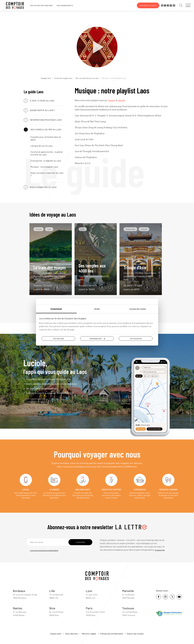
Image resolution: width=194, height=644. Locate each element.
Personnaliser (97, 339)
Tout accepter (136, 339)
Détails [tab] (97, 309)
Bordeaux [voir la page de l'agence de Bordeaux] (19, 591)
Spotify (121, 100)
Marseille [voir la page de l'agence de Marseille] (128, 591)
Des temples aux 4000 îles (96, 272)
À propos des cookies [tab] (138, 309)
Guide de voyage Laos (64, 78)
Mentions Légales (89, 634)
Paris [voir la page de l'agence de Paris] (89, 608)
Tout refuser (58, 339)
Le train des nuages (51, 273)
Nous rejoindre (72, 634)
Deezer (112, 100)
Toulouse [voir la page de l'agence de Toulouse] (128, 608)
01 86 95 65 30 (165, 5)
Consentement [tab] (56, 309)
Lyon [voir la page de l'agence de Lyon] (89, 591)
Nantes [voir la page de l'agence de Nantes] (18, 608)
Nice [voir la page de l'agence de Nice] (52, 608)
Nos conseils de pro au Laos (88, 78)
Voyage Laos (47, 78)
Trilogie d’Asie (141, 273)
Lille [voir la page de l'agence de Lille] (52, 591)
